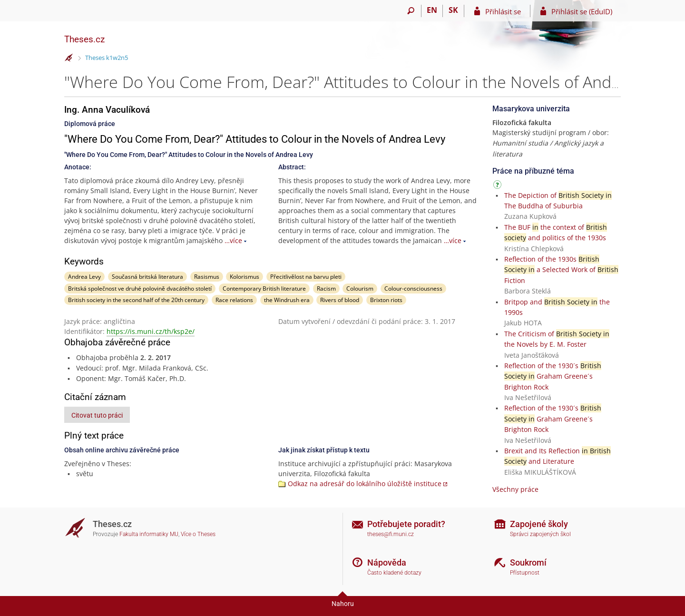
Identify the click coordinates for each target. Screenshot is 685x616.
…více (233, 240)
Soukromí (528, 562)
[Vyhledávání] (411, 11)
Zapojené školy (539, 524)
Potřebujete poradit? (406, 524)
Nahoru (343, 604)
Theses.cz (84, 39)
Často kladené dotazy (394, 573)
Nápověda (387, 562)
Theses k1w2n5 (107, 58)
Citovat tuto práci (97, 415)
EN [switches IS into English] (432, 10)
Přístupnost (525, 573)
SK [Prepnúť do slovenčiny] (453, 10)
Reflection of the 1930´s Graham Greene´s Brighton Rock (553, 376)
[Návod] (499, 186)
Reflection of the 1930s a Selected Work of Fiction (561, 270)
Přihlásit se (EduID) (582, 11)
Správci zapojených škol (540, 534)
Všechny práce (515, 489)
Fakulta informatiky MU (149, 534)
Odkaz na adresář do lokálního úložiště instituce (365, 484)
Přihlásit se (503, 11)
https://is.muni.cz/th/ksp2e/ (151, 331)
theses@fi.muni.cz (391, 534)
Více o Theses (198, 534)
